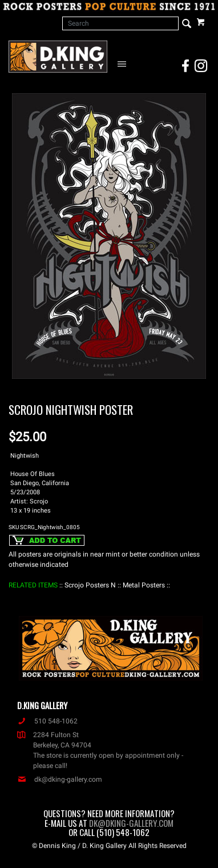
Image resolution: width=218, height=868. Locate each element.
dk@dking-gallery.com (60, 779)
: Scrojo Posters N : (90, 585)
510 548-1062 (47, 721)
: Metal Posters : (144, 585)
